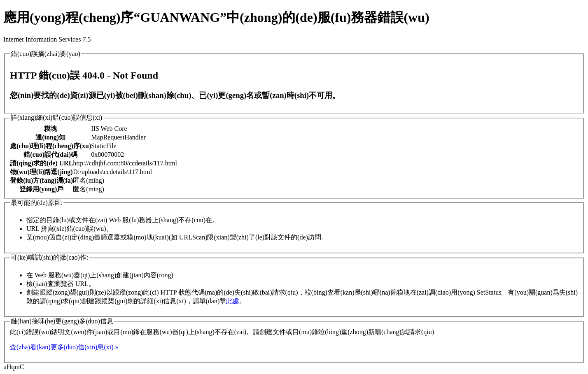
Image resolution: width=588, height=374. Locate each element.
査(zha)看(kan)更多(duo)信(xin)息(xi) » (64, 347)
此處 (233, 301)
